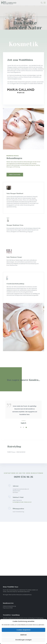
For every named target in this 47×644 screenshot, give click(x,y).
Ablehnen (23, 635)
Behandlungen (14, 158)
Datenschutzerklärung (9, 606)
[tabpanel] (23, 408)
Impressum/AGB (8, 608)
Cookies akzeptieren (24, 630)
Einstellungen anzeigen (24, 640)
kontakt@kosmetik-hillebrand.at (22, 502)
